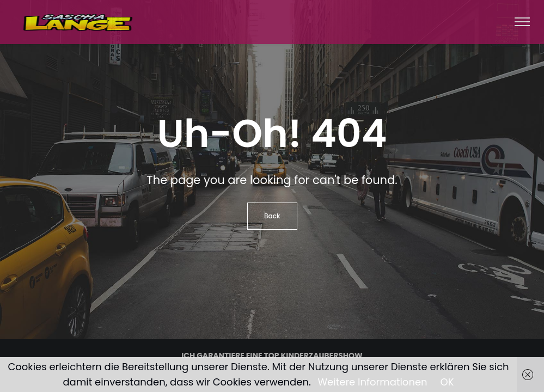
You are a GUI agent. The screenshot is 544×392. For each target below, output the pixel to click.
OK (447, 382)
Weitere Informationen (373, 382)
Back (272, 216)
